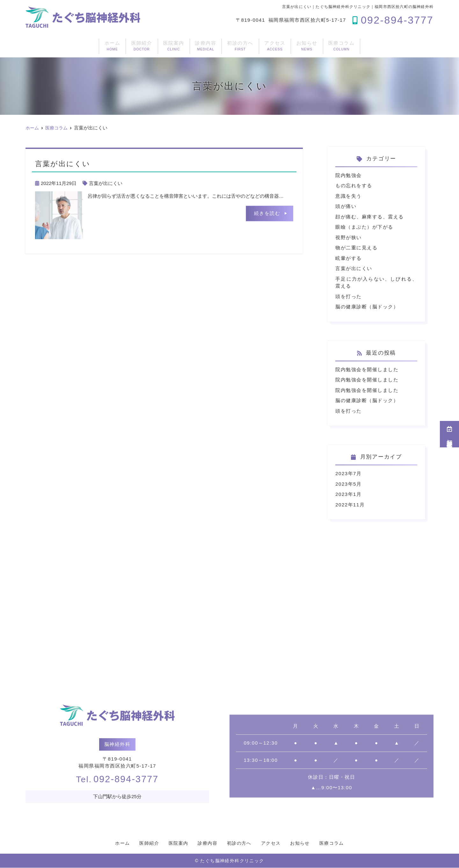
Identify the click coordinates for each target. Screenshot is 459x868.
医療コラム (398, 46)
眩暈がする (349, 258)
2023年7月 (348, 473)
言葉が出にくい (106, 183)
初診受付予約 (449, 434)
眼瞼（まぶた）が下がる (364, 227)
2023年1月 (348, 494)
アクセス (299, 46)
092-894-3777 (117, 779)
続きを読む (267, 213)
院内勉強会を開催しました (367, 369)
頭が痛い (346, 206)
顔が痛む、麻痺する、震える (370, 217)
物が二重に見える (356, 248)
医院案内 (148, 46)
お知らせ (347, 46)
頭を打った (349, 296)
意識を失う (349, 196)
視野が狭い (349, 237)
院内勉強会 (349, 175)
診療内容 (197, 46)
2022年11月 (350, 505)
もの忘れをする (354, 185)
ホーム (55, 46)
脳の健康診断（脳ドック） (367, 307)
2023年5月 (348, 484)
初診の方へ (248, 46)
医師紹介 (101, 46)
